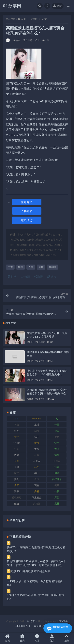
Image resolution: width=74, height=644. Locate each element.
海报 (39, 277)
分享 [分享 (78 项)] (17, 431)
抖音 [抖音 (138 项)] (17, 449)
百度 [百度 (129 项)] (17, 461)
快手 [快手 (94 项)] (57, 443)
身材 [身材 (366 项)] (37, 491)
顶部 (67, 638)
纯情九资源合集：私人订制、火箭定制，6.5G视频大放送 (47, 335)
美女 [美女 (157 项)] (17, 479)
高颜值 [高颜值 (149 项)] (37, 504)
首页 (23, 19)
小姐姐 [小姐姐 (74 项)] (17, 443)
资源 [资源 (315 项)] (17, 491)
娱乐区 (30, 342)
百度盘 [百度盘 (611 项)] (57, 461)
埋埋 (21, 267)
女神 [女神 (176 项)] (17, 437)
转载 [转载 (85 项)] (57, 491)
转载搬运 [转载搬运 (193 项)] (17, 497)
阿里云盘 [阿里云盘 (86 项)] (37, 497)
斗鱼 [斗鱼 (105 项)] (37, 455)
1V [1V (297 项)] (17, 419)
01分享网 (12, 6)
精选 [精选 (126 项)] (17, 473)
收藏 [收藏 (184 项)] (17, 455)
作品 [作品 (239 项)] (57, 425)
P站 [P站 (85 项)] (57, 419)
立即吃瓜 (27, 202)
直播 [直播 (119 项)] (17, 467)
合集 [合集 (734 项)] (57, 431)
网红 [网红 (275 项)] (57, 473)
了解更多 (27, 211)
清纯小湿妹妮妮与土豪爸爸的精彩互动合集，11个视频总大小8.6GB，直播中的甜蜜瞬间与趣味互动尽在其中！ (47, 376)
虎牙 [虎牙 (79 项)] (17, 485)
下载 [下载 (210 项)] (17, 425)
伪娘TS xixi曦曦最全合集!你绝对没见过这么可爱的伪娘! (36, 549)
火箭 (31, 267)
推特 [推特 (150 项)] (37, 449)
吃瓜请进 (27, 220)
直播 (41, 267)
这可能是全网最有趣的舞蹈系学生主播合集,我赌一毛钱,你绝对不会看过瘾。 (48, 393)
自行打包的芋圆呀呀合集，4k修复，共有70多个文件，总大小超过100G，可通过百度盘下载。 (36, 563)
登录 (58, 6)
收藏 (25, 277)
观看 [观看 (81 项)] (37, 485)
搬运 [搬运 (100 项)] (57, 449)
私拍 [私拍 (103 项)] (37, 467)
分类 (22, 638)
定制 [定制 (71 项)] (57, 437)
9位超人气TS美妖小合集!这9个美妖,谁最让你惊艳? (36, 597)
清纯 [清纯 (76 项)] (57, 455)
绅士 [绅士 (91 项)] (37, 473)
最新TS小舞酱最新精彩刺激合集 (31, 571)
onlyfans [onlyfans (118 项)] (37, 419)
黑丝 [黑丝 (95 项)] (57, 504)
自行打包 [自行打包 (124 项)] (57, 479)
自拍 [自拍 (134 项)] (37, 479)
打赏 (12, 277)
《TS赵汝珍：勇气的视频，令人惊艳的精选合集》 (35, 583)
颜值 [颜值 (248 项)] (17, 504)
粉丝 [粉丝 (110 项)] (57, 467)
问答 (37, 638)
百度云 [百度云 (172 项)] (37, 461)
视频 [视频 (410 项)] (57, 485)
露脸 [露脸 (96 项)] (57, 497)
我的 (52, 638)
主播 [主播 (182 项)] (37, 425)
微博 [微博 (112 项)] (37, 443)
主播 (10, 267)
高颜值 (53, 267)
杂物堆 (34, 19)
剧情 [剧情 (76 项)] (37, 431)
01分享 (31, 621)
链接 (52, 277)
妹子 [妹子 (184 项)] (37, 437)
